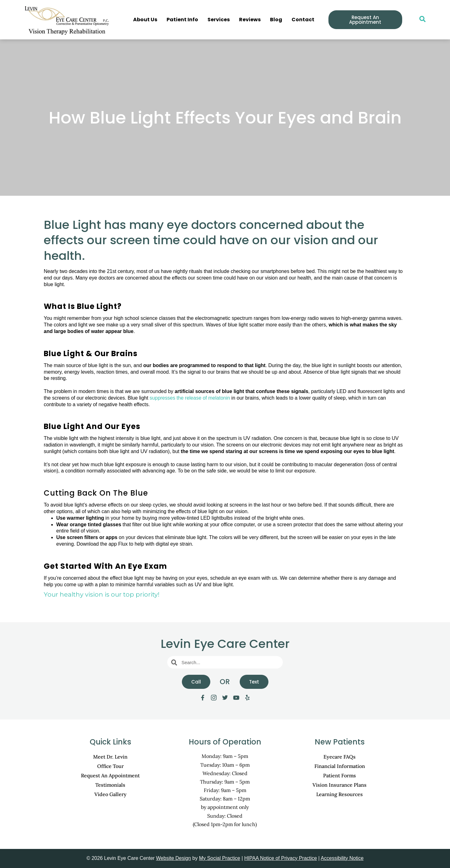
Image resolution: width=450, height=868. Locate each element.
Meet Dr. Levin (110, 757)
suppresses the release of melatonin (190, 398)
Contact (303, 20)
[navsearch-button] (419, 20)
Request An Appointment (110, 775)
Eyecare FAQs (340, 757)
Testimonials (110, 785)
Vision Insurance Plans (340, 785)
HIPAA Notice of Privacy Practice (281, 858)
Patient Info (182, 20)
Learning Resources (340, 794)
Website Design (173, 858)
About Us (145, 20)
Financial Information (340, 766)
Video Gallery (110, 794)
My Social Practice (220, 858)
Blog (276, 20)
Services (219, 20)
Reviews (250, 20)
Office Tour (110, 766)
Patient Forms (340, 775)
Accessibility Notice (342, 858)
